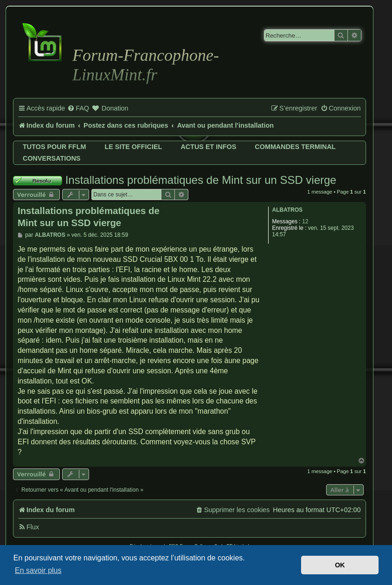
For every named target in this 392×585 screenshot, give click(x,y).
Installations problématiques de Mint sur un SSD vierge (201, 180)
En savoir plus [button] (38, 570)
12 (305, 221)
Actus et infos (208, 147)
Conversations (51, 158)
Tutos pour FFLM (54, 147)
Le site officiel (133, 147)
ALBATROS (288, 210)
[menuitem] (78, 109)
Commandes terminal (295, 147)
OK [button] (340, 565)
